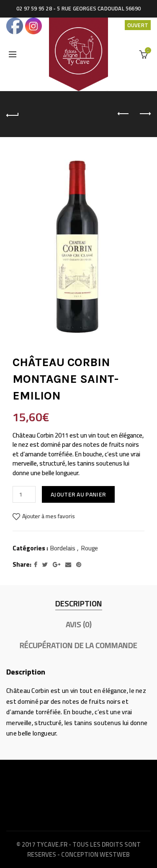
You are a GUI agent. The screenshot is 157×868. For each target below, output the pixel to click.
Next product (145, 114)
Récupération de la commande (78, 645)
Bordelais (63, 548)
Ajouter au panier (78, 494)
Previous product (124, 114)
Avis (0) (79, 624)
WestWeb (115, 854)
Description (79, 603)
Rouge (90, 548)
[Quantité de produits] (24, 494)
